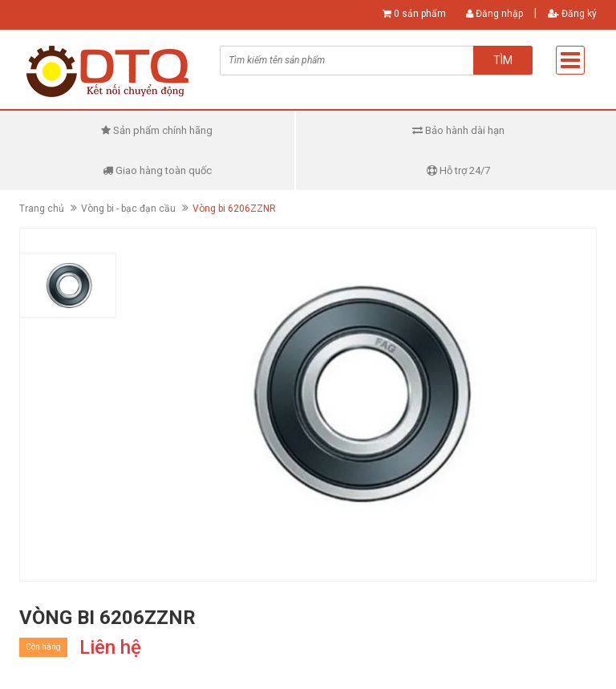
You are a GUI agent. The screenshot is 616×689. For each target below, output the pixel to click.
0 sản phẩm (420, 14)
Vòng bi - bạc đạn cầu (128, 209)
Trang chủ (42, 209)
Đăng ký (572, 14)
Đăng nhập (494, 14)
